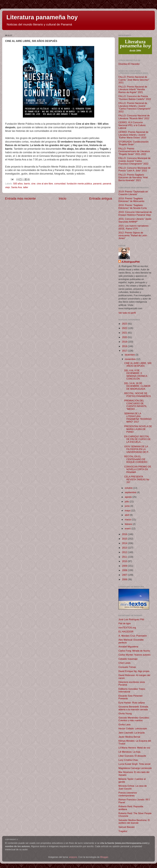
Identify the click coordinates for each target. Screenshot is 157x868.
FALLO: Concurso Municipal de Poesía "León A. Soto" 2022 (134, 169)
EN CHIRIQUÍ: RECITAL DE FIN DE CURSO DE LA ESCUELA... (137, 439)
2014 (125, 543)
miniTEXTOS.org (127, 628)
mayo (128, 510)
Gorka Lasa (124, 724)
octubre (129, 488)
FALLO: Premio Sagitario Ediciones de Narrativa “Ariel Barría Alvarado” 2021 (133, 177)
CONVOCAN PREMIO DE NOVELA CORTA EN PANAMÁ (138, 469)
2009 (125, 566)
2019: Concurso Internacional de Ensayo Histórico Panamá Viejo (135, 213)
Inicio (62, 198)
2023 (125, 324)
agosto (129, 497)
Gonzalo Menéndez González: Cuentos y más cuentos (134, 719)
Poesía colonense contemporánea (128, 794)
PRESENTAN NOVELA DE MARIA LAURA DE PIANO (138, 429)
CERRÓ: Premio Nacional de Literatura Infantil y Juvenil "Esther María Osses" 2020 (133, 135)
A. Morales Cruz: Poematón (133, 636)
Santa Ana (16, 187)
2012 (125, 552)
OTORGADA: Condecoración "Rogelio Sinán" (133, 143)
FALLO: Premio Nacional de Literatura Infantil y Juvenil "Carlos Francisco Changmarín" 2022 (135, 107)
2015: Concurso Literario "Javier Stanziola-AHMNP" (135, 220)
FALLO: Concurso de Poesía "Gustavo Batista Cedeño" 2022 (135, 98)
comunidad (60, 184)
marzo (128, 519)
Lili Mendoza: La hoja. (130, 752)
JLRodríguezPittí (131, 262)
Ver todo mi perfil (127, 313)
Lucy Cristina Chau (128, 760)
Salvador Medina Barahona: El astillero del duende (134, 821)
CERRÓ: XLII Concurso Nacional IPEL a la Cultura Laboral (132, 125)
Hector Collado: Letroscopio (133, 728)
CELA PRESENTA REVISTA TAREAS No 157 (137, 479)
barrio (27, 184)
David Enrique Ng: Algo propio (134, 671)
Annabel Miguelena (128, 647)
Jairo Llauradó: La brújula (132, 733)
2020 (125, 337)
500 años (18, 184)
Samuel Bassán (127, 827)
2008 (125, 570)
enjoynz (73, 857)
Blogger (104, 857)
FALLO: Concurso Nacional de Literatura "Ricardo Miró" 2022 (134, 117)
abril (127, 515)
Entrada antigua (101, 198)
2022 (125, 328)
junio (128, 506)
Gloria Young (125, 713)
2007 (125, 575)
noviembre (130, 359)
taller (26, 187)
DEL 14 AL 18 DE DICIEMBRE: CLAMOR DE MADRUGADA (137, 386)
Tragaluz (123, 831)
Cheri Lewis (125, 663)
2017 (125, 351)
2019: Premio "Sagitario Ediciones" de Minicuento (131, 200)
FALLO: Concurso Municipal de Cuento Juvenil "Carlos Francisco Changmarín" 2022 (134, 161)
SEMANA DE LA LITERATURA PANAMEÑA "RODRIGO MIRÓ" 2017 (138, 418)
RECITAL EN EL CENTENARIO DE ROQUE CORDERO (136, 459)
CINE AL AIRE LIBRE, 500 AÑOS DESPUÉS (138, 364)
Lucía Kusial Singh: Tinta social (134, 764)
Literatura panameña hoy (42, 17)
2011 (125, 557)
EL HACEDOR (126, 632)
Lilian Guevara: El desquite (132, 756)
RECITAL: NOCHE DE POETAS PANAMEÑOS (137, 395)
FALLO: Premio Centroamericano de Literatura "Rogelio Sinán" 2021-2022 (134, 151)
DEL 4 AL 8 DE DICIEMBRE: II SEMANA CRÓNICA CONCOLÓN (136, 375)
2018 (125, 346)
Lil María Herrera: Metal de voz (134, 748)
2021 (125, 333)
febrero (129, 524)
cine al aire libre (45, 184)
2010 (125, 561)
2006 (125, 579)
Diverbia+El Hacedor (129, 64)
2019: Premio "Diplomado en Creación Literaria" (133, 193)
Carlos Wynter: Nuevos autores (135, 655)
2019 (125, 342)
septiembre (131, 492)
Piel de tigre (125, 623)
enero (128, 528)
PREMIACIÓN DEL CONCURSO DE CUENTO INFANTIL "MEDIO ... (135, 405)
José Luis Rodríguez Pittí (131, 619)
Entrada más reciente (20, 198)
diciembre (130, 355)
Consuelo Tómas (127, 667)
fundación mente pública (79, 184)
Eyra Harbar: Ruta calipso (132, 703)
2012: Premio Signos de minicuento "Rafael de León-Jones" (133, 235)
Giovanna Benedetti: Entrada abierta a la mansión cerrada (133, 708)
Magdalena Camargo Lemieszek (135, 768)
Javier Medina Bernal (129, 737)
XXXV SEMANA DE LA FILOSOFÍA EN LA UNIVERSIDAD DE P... (137, 449)
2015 (125, 539)
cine (33, 184)
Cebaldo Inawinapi (128, 659)
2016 (125, 534)
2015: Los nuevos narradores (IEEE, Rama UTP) (134, 227)
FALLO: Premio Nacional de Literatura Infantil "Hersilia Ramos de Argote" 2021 (133, 89)
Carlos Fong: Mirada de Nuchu (134, 651)
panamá (97, 184)
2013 (125, 548)
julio (127, 501)
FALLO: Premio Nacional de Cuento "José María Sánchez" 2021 (134, 80)
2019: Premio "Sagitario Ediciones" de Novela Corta (133, 206)
